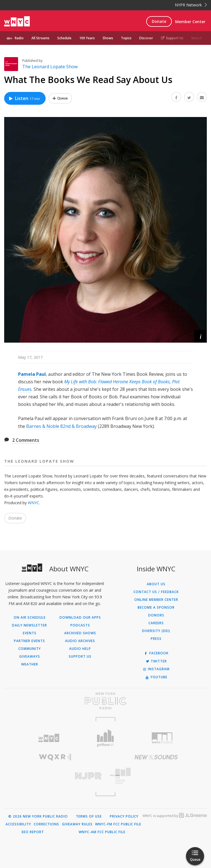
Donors (156, 615)
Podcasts (80, 625)
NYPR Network (191, 5)
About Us (156, 584)
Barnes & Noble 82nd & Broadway (61, 426)
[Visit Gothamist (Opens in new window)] (105, 738)
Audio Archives (80, 641)
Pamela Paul (32, 374)
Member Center (190, 22)
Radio (19, 38)
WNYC (33, 503)
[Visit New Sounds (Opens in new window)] (156, 757)
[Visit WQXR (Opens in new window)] (55, 757)
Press (156, 639)
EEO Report (33, 832)
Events (30, 633)
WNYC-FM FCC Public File (118, 824)
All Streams (40, 38)
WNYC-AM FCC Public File (102, 832)
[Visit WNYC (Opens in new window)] (49, 738)
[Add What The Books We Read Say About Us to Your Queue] (60, 98)
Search (197, 38)
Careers (156, 623)
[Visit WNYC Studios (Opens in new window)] (162, 738)
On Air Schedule (30, 618)
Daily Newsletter (29, 625)
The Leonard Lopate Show (50, 67)
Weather (30, 664)
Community (30, 649)
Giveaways (30, 657)
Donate (159, 21)
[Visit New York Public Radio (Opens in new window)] (106, 701)
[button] (201, 336)
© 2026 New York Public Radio (38, 816)
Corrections (46, 824)
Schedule (64, 38)
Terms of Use (89, 816)
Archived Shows (80, 633)
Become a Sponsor (156, 608)
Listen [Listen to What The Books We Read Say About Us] (24, 98)
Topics (126, 38)
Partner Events (29, 641)
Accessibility (18, 824)
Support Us (172, 38)
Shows (108, 38)
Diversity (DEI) (156, 631)
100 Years (87, 38)
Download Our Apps (80, 618)
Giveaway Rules (77, 824)
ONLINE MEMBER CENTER (156, 600)
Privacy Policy (124, 816)
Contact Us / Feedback (156, 592)
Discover (146, 38)
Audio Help (80, 649)
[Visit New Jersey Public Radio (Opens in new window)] (55, 776)
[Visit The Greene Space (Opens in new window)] (156, 776)
